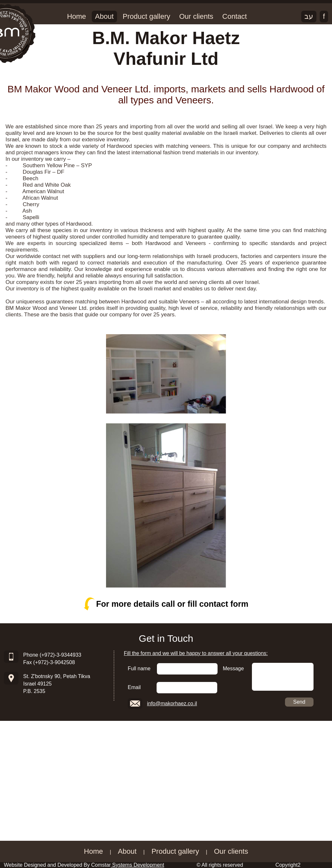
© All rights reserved (220, 865)
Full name (139, 669)
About (104, 16)
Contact (235, 16)
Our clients (196, 16)
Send (299, 702)
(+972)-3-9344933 (60, 655)
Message (233, 669)
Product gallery (146, 16)
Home (77, 16)
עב (309, 16)
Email (134, 687)
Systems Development (138, 865)
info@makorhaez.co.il (172, 704)
